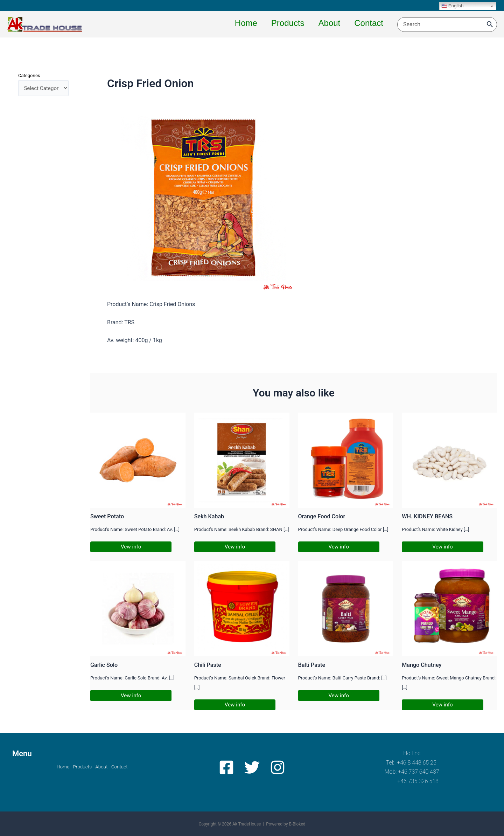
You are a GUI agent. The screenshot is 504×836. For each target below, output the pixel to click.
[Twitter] (252, 768)
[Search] (490, 25)
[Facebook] (229, 768)
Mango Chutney (423, 665)
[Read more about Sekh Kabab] (242, 460)
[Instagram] (275, 768)
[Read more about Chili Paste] (242, 609)
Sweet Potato (108, 516)
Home (56, 767)
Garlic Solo (105, 665)
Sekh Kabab (210, 516)
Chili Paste (208, 665)
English (452, 6)
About (104, 767)
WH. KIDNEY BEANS (429, 516)
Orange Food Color (323, 516)
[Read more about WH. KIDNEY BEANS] (449, 460)
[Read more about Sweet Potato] (138, 460)
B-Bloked (297, 824)
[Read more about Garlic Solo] (138, 609)
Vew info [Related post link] (132, 547)
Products (80, 767)
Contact (127, 767)
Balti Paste (313, 665)
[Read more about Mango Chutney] (449, 609)
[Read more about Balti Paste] (346, 609)
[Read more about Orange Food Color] (346, 460)
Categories (29, 75)
